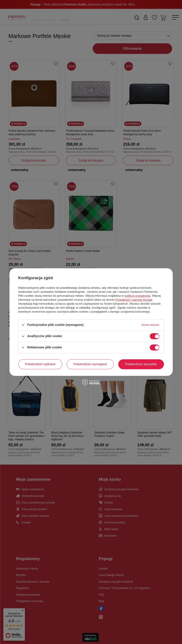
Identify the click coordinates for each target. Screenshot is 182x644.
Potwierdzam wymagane (90, 364)
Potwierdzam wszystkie (141, 364)
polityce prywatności (138, 296)
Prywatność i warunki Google (134, 300)
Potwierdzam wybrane (40, 364)
